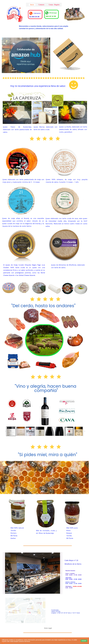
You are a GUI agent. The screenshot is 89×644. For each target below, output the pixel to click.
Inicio (32, 5)
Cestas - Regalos (54, 5)
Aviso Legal (48, 628)
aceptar (84, 641)
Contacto (41, 5)
